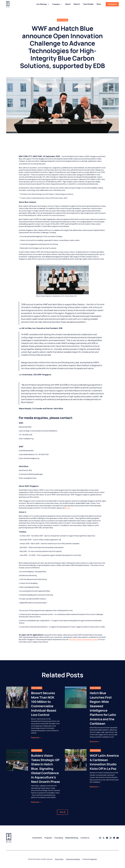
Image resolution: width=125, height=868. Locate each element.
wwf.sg (68, 508)
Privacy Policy (59, 859)
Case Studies (88, 4)
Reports (77, 4)
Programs (48, 838)
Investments (37, 838)
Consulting (59, 838)
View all (63, 814)
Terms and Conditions (73, 859)
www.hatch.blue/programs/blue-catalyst (83, 639)
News (99, 4)
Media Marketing (72, 838)
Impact (68, 4)
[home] (8, 4)
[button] (43, 4)
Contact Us (112, 4)
